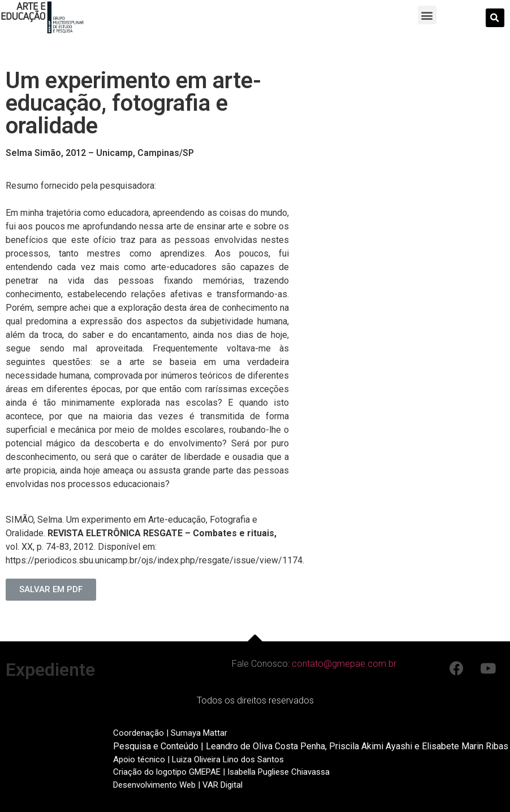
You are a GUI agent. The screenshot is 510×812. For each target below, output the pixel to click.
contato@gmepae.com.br (344, 664)
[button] (427, 15)
